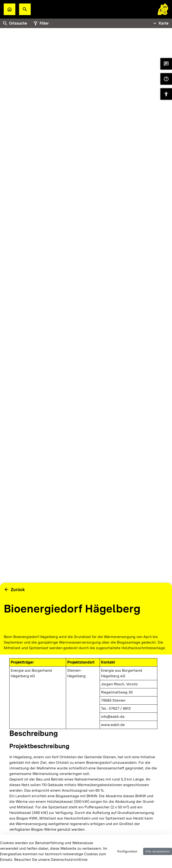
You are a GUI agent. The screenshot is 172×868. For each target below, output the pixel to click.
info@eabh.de (113, 717)
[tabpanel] (86, 327)
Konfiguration (127, 851)
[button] (25, 9)
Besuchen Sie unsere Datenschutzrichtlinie (51, 860)
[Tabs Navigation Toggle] (160, 23)
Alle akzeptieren (158, 851)
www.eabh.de (113, 725)
